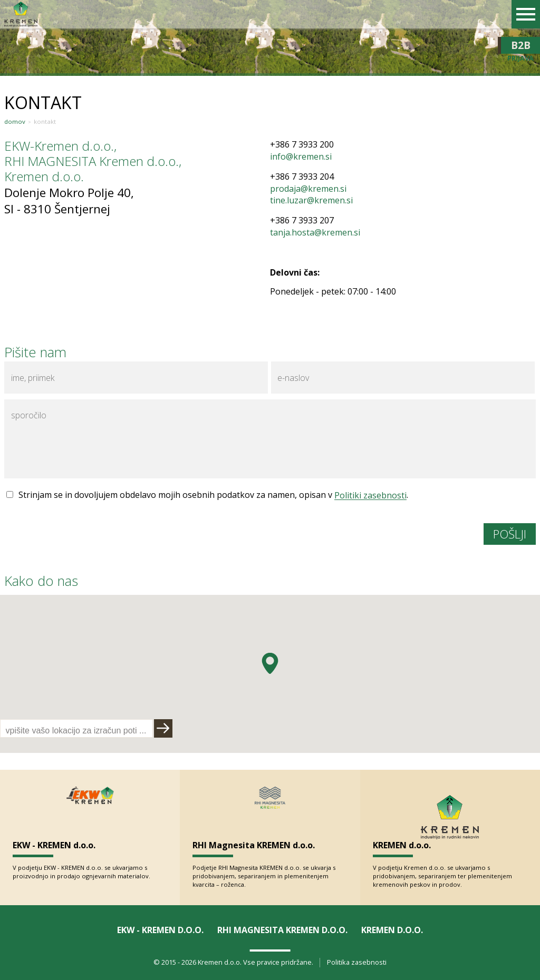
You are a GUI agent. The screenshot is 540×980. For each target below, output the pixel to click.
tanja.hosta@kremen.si (315, 232)
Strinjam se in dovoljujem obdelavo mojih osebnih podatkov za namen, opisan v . (213, 495)
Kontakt (45, 122)
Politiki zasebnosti (370, 495)
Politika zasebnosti (357, 962)
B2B (520, 45)
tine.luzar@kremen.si (311, 200)
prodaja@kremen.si (308, 189)
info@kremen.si (301, 156)
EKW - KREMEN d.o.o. (54, 845)
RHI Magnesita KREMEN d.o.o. (254, 845)
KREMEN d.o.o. (402, 845)
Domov (15, 122)
